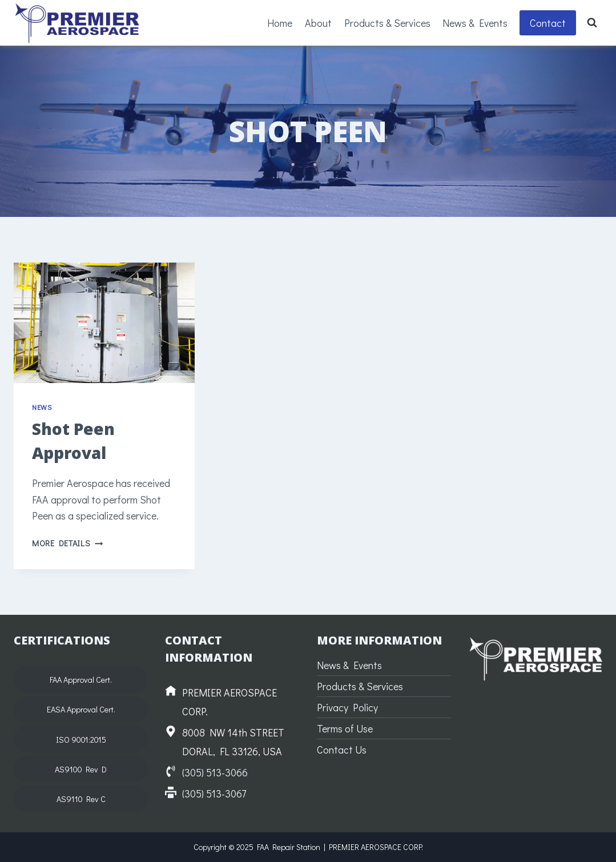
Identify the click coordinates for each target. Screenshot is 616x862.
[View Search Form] (592, 23)
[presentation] (104, 323)
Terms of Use (345, 728)
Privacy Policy (347, 707)
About (318, 23)
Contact (548, 23)
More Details (67, 543)
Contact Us (342, 750)
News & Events (475, 23)
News (42, 407)
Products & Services (387, 23)
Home (280, 23)
